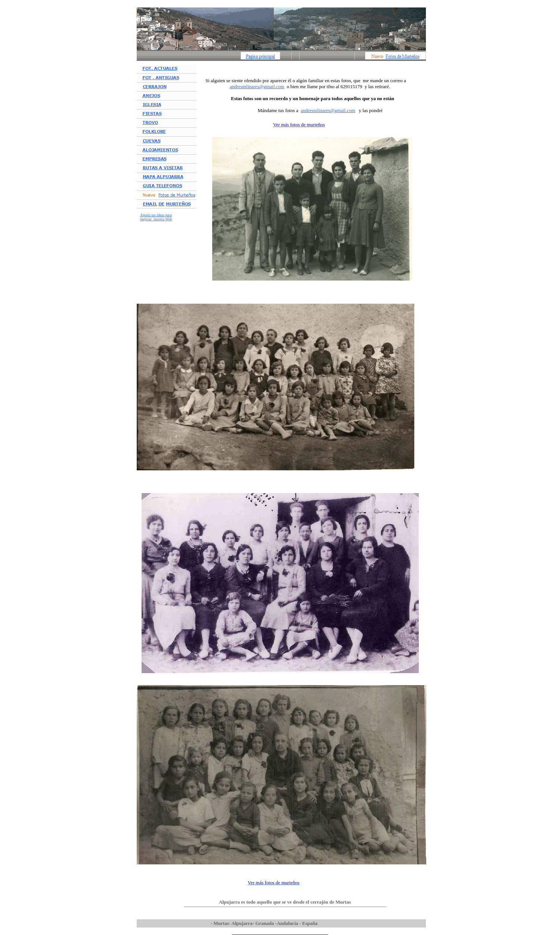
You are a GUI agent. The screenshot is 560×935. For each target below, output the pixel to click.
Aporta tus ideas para (156, 215)
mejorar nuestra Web (156, 219)
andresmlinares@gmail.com (257, 86)
